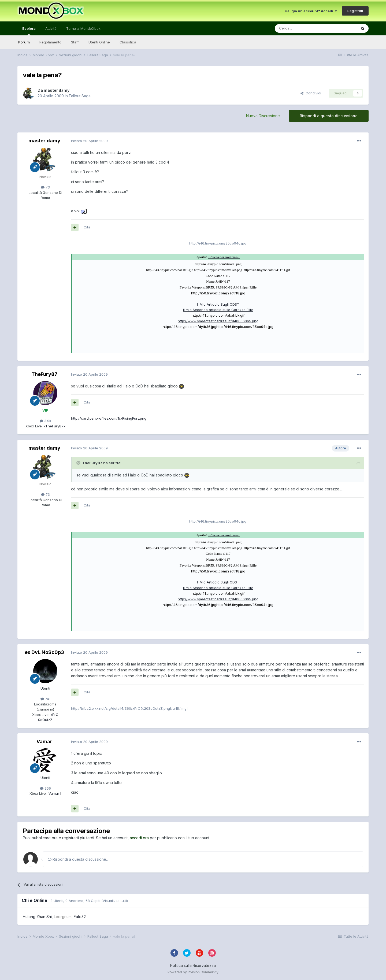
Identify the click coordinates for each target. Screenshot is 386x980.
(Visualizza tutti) (115, 901)
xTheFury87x (54, 426)
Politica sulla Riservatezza (193, 965)
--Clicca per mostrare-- (224, 257)
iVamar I (54, 793)
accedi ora (139, 838)
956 (45, 788)
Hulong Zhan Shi (37, 917)
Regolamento (50, 42)
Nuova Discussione (263, 116)
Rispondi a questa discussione (329, 116)
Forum (24, 42)
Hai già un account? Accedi (311, 11)
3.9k (45, 421)
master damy (57, 90)
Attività (51, 28)
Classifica (128, 42)
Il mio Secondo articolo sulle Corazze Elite (218, 310)
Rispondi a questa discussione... (78, 859)
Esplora (29, 31)
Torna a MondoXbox (83, 28)
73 (45, 187)
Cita (87, 227)
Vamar (44, 742)
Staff (75, 42)
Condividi (311, 93)
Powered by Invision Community (193, 972)
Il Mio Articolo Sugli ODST (218, 304)
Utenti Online (99, 42)
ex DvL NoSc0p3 (44, 652)
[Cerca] (300, 28)
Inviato (89, 141)
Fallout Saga (80, 96)
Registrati (355, 11)
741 (45, 699)
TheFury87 (44, 374)
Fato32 (80, 917)
